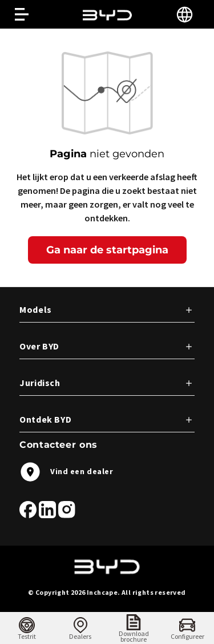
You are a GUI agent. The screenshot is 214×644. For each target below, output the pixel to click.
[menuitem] (27, 628)
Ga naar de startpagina (107, 250)
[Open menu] (22, 14)
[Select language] (184, 14)
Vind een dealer (66, 472)
